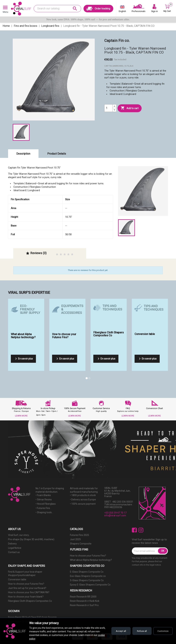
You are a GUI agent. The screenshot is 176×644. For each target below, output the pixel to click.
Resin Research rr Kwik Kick (85, 601)
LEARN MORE (21, 416)
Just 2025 (75, 539)
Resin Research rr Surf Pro (84, 605)
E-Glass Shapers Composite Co (87, 572)
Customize (162, 631)
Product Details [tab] (57, 154)
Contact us (14, 552)
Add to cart (130, 108)
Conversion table (17, 579)
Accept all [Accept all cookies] (118, 631)
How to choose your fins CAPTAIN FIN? (29, 592)
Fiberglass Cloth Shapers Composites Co (30, 601)
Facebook (134, 530)
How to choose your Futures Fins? (88, 556)
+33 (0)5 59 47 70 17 (115, 513)
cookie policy (36, 639)
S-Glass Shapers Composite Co (87, 580)
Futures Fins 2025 (79, 535)
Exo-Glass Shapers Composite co (88, 576)
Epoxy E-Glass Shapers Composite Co (90, 585)
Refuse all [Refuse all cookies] (140, 631)
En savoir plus (23, 359)
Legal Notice (15, 548)
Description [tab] (23, 154)
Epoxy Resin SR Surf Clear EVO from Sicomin (32, 617)
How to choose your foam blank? (26, 597)
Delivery (12, 544)
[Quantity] (108, 108)
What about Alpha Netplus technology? (91, 560)
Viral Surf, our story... (19, 535)
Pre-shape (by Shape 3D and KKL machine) (31, 539)
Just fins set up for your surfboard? (27, 588)
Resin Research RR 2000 (83, 597)
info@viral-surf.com (115, 515)
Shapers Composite (81, 544)
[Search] (57, 9)
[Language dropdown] (122, 10)
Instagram (141, 530)
